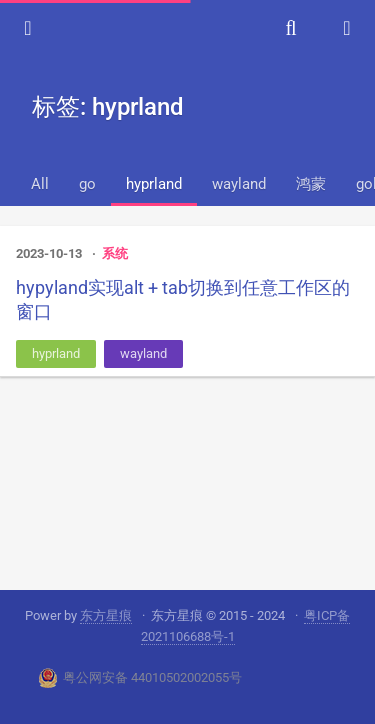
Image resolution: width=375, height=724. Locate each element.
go (87, 184)
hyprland (154, 184)
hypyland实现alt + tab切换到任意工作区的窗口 (183, 299)
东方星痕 (106, 615)
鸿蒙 (311, 184)
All (40, 184)
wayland (239, 184)
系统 (115, 253)
